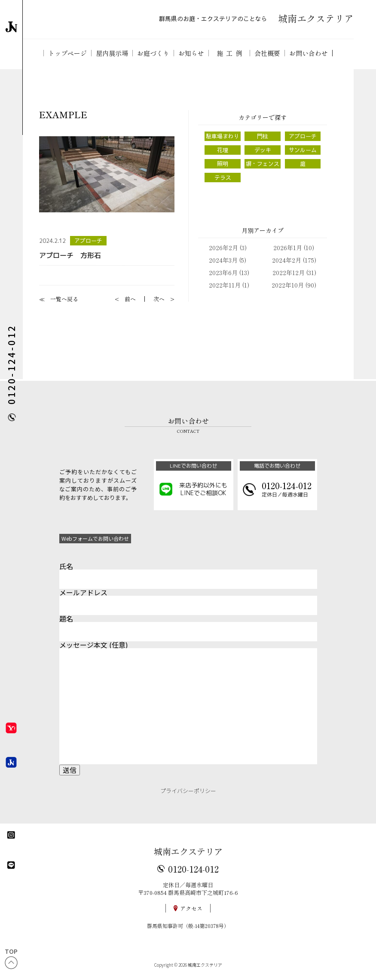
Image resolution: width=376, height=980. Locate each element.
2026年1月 (288, 248)
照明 (223, 164)
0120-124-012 (193, 869)
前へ (130, 299)
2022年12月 (289, 273)
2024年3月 (223, 260)
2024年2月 (287, 260)
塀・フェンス (263, 164)
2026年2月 (223, 248)
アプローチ (88, 241)
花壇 (223, 150)
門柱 (263, 136)
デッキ (263, 150)
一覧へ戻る (64, 299)
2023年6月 (223, 273)
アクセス (191, 908)
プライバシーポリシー (188, 791)
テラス (223, 178)
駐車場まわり (223, 136)
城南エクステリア (188, 851)
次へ (159, 299)
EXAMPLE (63, 115)
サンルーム (303, 150)
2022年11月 (225, 285)
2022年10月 (288, 285)
